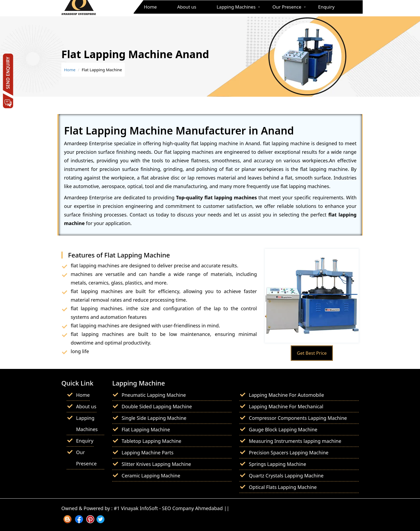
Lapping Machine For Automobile (286, 395)
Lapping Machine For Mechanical (286, 406)
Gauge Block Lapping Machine (283, 429)
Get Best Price (312, 353)
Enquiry (326, 7)
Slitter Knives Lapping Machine (156, 464)
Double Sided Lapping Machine (157, 406)
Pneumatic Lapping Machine (154, 395)
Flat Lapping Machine (146, 429)
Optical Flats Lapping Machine (283, 487)
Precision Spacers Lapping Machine (289, 453)
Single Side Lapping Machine (154, 418)
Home (150, 7)
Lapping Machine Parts (148, 453)
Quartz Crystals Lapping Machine (286, 476)
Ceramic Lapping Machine (151, 476)
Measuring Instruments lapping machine (295, 441)
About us (187, 7)
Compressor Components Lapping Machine (298, 418)
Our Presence (287, 7)
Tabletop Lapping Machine (151, 441)
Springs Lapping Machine (277, 464)
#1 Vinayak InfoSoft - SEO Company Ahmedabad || (172, 508)
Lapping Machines (236, 7)
